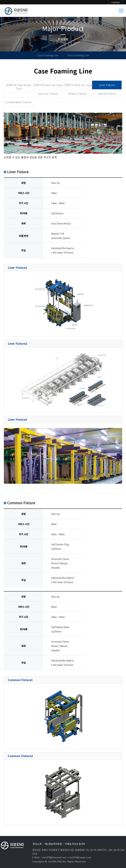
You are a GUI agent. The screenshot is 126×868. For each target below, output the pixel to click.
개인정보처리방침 (53, 844)
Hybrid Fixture (107, 93)
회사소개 (37, 844)
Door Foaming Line (78, 55)
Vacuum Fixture (48, 93)
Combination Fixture (19, 102)
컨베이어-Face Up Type (48, 85)
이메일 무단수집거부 (75, 844)
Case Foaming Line (48, 55)
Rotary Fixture (77, 93)
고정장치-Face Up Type (77, 85)
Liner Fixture (107, 85)
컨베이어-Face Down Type (19, 87)
